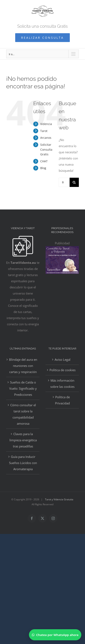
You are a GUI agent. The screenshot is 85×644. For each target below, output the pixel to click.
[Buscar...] (64, 182)
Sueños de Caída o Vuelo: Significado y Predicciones (23, 388)
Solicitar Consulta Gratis (46, 150)
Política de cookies (63, 370)
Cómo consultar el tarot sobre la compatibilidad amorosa (23, 414)
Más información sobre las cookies (62, 383)
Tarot (44, 131)
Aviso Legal (63, 360)
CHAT (44, 161)
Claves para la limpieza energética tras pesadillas (23, 440)
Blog (43, 168)
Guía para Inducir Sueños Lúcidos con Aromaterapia (23, 463)
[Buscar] (74, 182)
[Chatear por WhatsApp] (55, 635)
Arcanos (46, 138)
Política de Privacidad (62, 400)
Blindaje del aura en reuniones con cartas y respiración (23, 366)
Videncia (46, 124)
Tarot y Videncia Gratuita (59, 499)
